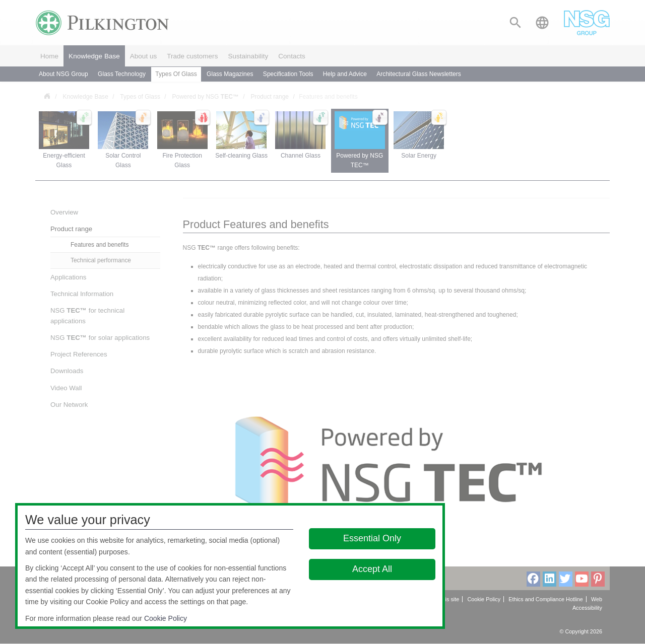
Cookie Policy (166, 618)
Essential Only (372, 538)
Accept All (372, 569)
